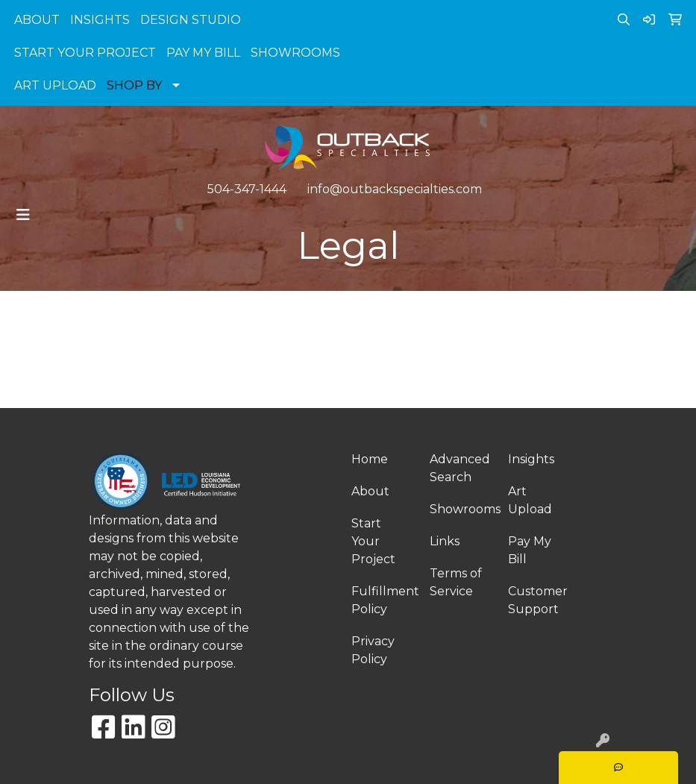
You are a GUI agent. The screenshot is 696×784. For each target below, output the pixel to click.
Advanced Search (460, 468)
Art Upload (530, 500)
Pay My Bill (530, 550)
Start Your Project (373, 541)
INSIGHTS (100, 20)
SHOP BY (134, 85)
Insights (531, 459)
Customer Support (538, 600)
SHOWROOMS (295, 53)
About (370, 491)
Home (370, 459)
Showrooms (460, 509)
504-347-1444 (247, 189)
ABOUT (37, 20)
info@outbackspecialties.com (395, 189)
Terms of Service (456, 582)
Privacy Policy (373, 650)
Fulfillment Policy (382, 600)
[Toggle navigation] (23, 215)
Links (445, 541)
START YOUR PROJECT (85, 53)
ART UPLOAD (55, 85)
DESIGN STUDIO (191, 20)
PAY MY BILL (203, 53)
